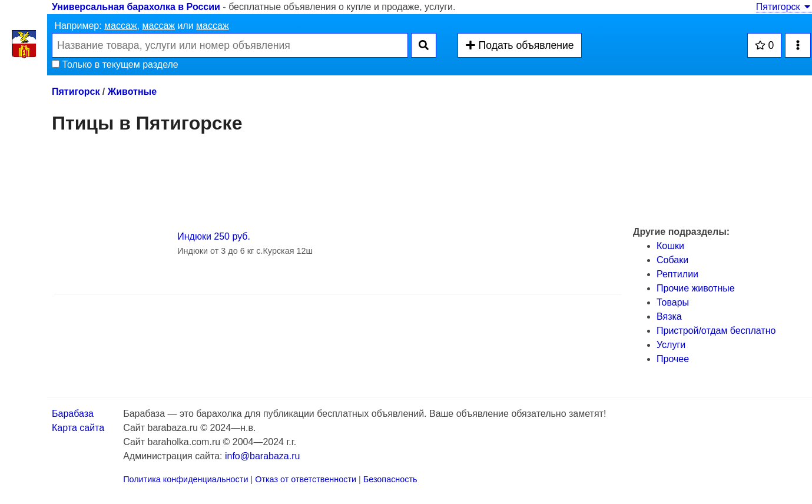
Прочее (673, 359)
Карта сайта (78, 428)
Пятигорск (784, 7)
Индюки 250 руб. (214, 236)
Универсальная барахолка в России (136, 7)
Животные (132, 92)
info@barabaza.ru (262, 456)
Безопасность (390, 479)
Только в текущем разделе (115, 64)
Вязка (669, 316)
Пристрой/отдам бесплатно (716, 331)
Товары (673, 302)
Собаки (672, 260)
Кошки (670, 246)
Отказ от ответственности (306, 479)
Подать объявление (519, 45)
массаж (121, 26)
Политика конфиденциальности (185, 479)
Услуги (671, 345)
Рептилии (677, 274)
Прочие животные (696, 288)
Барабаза (73, 414)
